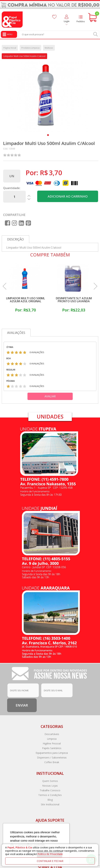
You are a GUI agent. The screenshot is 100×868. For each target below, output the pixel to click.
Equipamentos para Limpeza (52, 753)
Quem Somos (50, 781)
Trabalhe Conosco (50, 790)
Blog (50, 800)
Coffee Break (52, 762)
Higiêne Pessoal (52, 743)
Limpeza (52, 739)
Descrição (15, 239)
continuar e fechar (50, 861)
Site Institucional (50, 804)
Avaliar (50, 396)
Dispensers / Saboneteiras (52, 758)
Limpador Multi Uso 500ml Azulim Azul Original (25, 300)
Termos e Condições (50, 795)
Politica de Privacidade (50, 854)
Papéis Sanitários (52, 748)
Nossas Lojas (50, 786)
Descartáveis (52, 734)
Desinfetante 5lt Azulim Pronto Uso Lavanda (74, 300)
